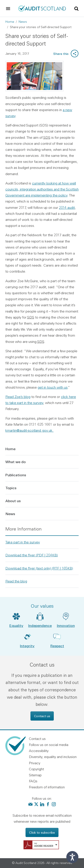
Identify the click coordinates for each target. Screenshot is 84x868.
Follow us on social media (49, 745)
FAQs (33, 781)
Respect (57, 646)
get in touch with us (53, 387)
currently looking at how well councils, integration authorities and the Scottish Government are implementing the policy (42, 189)
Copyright (36, 769)
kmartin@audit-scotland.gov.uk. (29, 430)
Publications (16, 475)
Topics (11, 488)
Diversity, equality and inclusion (53, 757)
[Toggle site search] (76, 8)
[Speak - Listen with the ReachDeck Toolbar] (72, 857)
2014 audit (67, 207)
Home (10, 22)
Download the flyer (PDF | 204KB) (32, 555)
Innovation (66, 625)
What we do (16, 462)
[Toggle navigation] (8, 8)
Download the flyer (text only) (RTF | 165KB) (39, 568)
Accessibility (39, 751)
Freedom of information (47, 787)
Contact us (42, 716)
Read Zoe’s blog (18, 397)
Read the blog (16, 581)
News (23, 22)
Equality (16, 625)
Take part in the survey (23, 542)
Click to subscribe (42, 832)
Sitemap (35, 775)
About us (13, 501)
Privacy (35, 763)
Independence (40, 625)
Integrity (27, 646)
